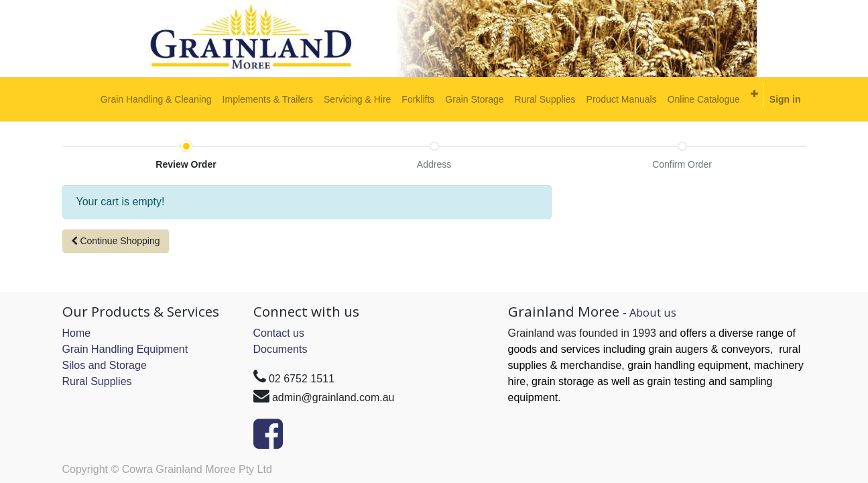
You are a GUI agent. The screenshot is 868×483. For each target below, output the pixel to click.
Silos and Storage (105, 365)
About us (653, 312)
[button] (754, 94)
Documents (281, 349)
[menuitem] (156, 99)
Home (77, 333)
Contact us (279, 333)
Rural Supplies (97, 381)
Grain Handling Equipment (125, 349)
